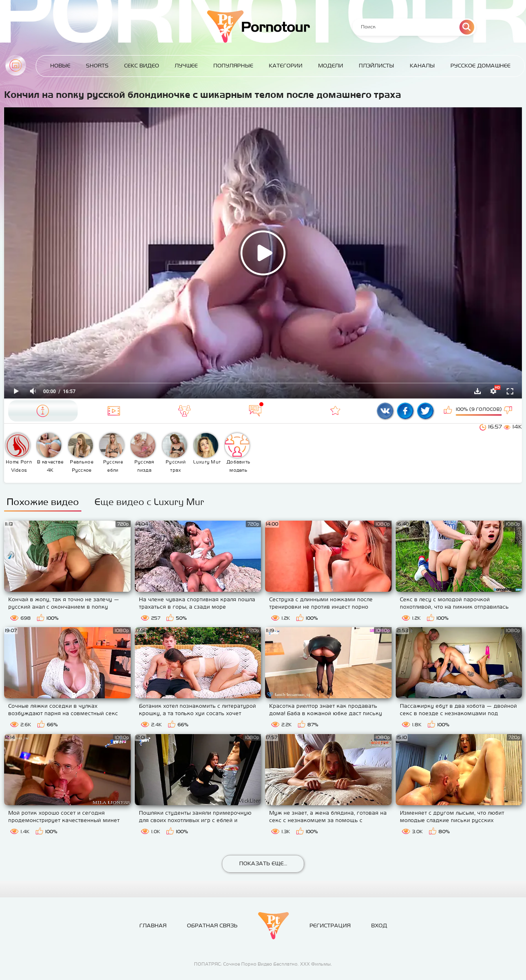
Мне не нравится (509, 411)
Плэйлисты (376, 66)
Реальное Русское (81, 453)
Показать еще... (263, 863)
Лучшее (186, 66)
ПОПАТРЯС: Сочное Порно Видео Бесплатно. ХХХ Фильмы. (263, 964)
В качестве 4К (50, 453)
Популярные (233, 66)
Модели (331, 66)
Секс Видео (142, 66)
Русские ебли (112, 453)
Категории (286, 66)
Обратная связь (212, 926)
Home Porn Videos (19, 453)
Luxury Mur (207, 449)
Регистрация (330, 926)
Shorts (97, 66)
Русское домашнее (480, 66)
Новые (60, 66)
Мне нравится (449, 411)
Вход (379, 926)
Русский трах (175, 453)
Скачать (478, 391)
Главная (16, 65)
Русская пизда (143, 453)
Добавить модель (238, 453)
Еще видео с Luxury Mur (149, 502)
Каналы (422, 66)
